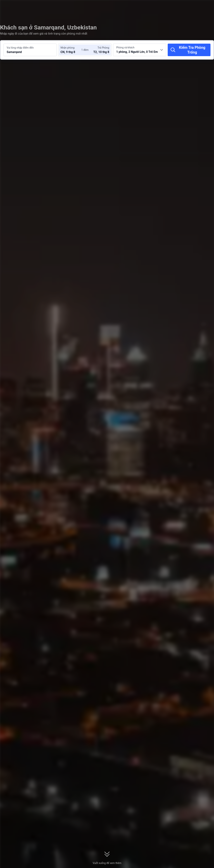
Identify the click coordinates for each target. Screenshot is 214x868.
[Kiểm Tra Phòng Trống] (189, 50)
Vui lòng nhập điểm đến (20, 48)
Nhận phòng (68, 48)
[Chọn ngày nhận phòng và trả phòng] (72, 50)
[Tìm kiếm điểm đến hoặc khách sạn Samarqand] (30, 50)
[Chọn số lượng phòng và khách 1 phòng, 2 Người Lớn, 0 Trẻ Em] (140, 50)
